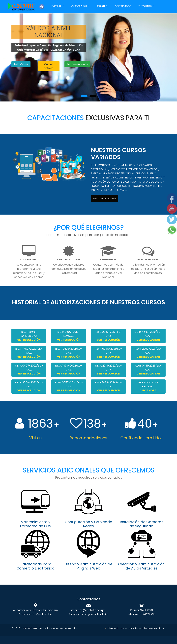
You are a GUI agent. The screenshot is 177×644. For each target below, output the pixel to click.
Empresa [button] (57, 6)
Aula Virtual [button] (21, 64)
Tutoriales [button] (145, 6)
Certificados (123, 6)
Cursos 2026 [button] (79, 6)
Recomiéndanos (77, 64)
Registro (102, 6)
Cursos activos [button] (49, 66)
